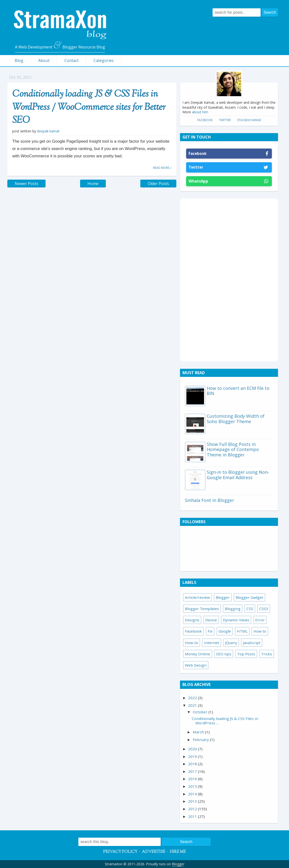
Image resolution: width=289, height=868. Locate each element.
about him (200, 112)
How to (260, 631)
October (201, 712)
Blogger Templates (202, 609)
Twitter (225, 120)
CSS (250, 609)
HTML (242, 631)
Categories (104, 60)
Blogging (233, 609)
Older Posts (158, 184)
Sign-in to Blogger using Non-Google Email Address (238, 475)
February (201, 740)
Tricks (267, 654)
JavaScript (252, 643)
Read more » (162, 168)
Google (225, 631)
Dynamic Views (236, 620)
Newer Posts (26, 184)
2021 (193, 705)
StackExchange (249, 120)
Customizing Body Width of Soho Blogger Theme (236, 419)
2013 (193, 801)
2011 (193, 816)
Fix (210, 631)
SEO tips (224, 654)
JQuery (231, 643)
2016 (193, 779)
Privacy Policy (120, 852)
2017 (193, 771)
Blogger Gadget (249, 597)
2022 (193, 698)
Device (211, 620)
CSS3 (264, 609)
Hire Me (178, 852)
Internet (212, 643)
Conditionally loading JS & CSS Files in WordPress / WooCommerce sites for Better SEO (89, 107)
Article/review (197, 597)
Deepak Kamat (48, 131)
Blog (19, 60)
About (44, 60)
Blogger (223, 597)
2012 (193, 809)
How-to (192, 643)
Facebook (205, 120)
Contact (72, 60)
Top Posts (246, 654)
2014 (193, 794)
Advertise (154, 852)
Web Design (196, 665)
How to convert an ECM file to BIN (238, 391)
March (199, 732)
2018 (193, 764)
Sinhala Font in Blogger (210, 500)
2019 (193, 756)
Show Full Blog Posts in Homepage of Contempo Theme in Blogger (233, 449)
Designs (192, 620)
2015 (193, 786)
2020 (193, 749)
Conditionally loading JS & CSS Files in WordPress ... (225, 721)
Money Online (198, 654)
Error (260, 620)
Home (93, 184)
